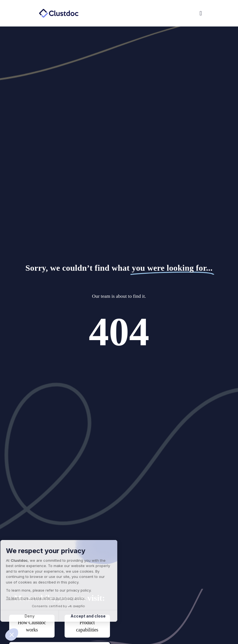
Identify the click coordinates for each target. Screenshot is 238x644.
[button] (162, 13)
